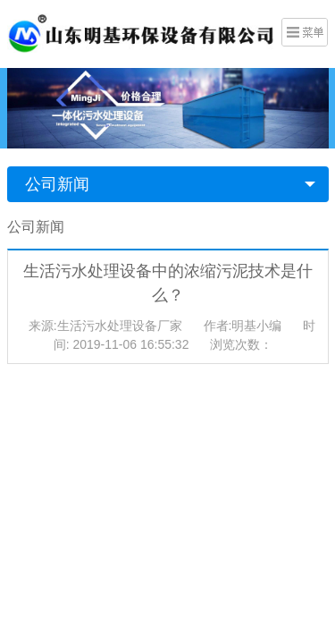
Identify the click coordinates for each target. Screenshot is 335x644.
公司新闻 (57, 184)
